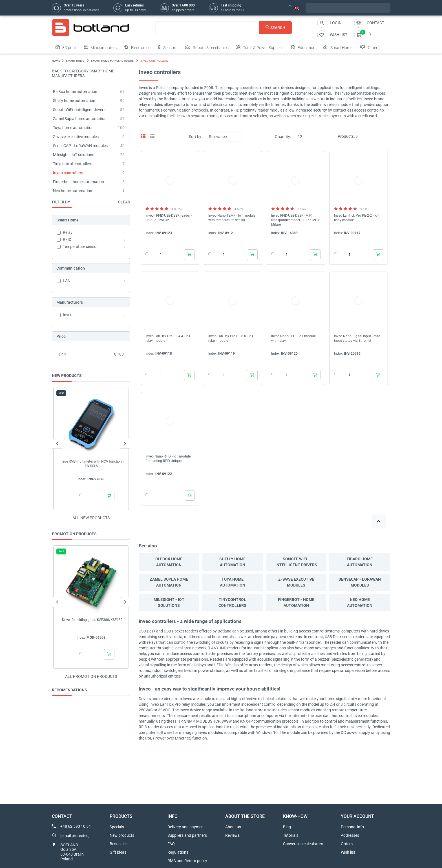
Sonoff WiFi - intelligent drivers (79, 110)
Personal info (352, 827)
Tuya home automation (73, 128)
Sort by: (195, 137)
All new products (91, 518)
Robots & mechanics (207, 47)
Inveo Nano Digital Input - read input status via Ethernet (357, 338)
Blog (287, 827)
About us (233, 827)
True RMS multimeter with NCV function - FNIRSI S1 (92, 464)
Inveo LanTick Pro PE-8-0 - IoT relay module (231, 338)
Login (336, 23)
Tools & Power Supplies (260, 47)
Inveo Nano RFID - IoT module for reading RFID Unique (168, 459)
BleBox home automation (75, 92)
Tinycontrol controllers (73, 164)
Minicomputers (100, 47)
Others (370, 47)
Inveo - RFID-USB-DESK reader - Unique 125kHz (169, 218)
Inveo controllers (68, 173)
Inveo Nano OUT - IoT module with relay (293, 338)
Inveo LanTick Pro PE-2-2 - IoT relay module (357, 218)
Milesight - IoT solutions (74, 155)
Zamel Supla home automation (80, 119)
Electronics (137, 47)
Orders (347, 844)
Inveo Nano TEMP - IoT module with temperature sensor (232, 218)
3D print (66, 47)
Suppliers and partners (187, 835)
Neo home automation (73, 191)
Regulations (178, 852)
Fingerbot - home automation (79, 182)
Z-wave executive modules (76, 137)
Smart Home (338, 47)
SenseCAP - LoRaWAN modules (80, 146)
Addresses (350, 835)
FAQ (171, 844)
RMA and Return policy (187, 861)
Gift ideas (118, 852)
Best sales (119, 844)
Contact (375, 23)
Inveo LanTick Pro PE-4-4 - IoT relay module (168, 338)
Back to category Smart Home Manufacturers (83, 73)
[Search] (224, 28)
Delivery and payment (186, 827)
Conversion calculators (303, 844)
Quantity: (283, 137)
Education (303, 47)
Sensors (168, 47)
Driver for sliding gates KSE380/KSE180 (92, 620)
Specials (117, 827)
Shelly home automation (74, 101)
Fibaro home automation (360, 562)
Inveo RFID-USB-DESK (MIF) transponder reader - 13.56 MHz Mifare (295, 220)
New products (122, 835)
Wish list (348, 852)
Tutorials (291, 835)
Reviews (232, 835)
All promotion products (91, 676)
